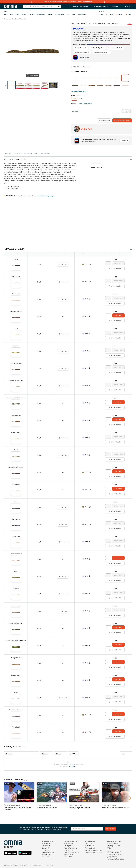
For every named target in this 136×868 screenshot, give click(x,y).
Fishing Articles (69, 846)
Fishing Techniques (70, 848)
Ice (68, 15)
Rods (18, 15)
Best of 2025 (46, 855)
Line (12, 15)
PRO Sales (46, 850)
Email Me (63, 265)
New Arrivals (46, 844)
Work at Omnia (90, 848)
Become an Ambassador (94, 850)
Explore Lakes (68, 855)
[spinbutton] (108, 263)
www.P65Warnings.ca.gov (46, 196)
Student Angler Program (93, 852)
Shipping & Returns (114, 846)
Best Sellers (46, 846)
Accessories (41, 15)
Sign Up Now (111, 829)
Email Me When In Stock (122, 120)
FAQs (109, 848)
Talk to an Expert (113, 844)
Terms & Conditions (37, 865)
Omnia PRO (68, 857)
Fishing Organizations (71, 852)
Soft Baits (15, 19)
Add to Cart (118, 315)
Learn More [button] (125, 140)
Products (7, 19)
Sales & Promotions (49, 852)
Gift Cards (45, 857)
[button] (68, 159)
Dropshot (23, 19)
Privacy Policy (49, 865)
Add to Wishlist (104, 120)
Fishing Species (69, 850)
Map (101, 15)
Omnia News (90, 846)
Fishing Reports (69, 844)
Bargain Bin (46, 848)
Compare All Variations (79, 91)
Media (128, 15)
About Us (89, 844)
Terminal (31, 15)
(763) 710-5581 (112, 857)
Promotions (82, 15)
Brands (119, 15)
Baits (6, 15)
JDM (73, 15)
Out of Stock (118, 263)
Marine (50, 15)
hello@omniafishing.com (116, 859)
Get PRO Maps (60, 15)
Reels (24, 15)
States (110, 15)
